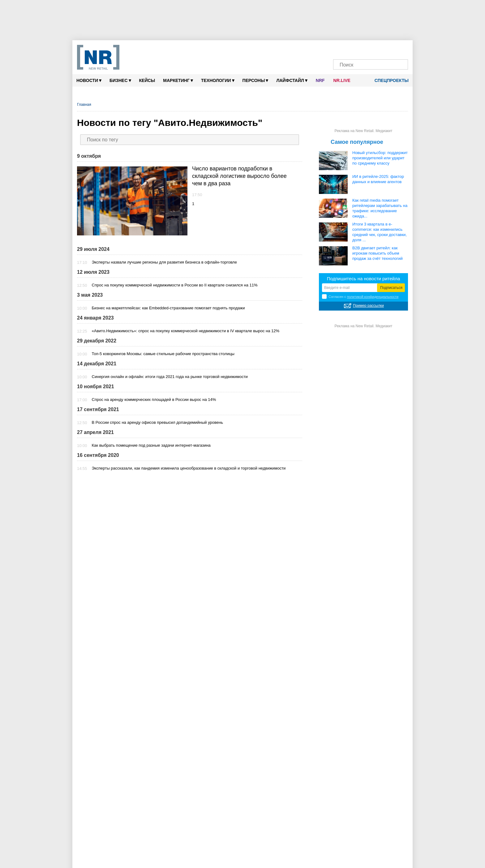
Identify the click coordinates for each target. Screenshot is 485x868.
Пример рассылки (368, 306)
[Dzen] (365, 49)
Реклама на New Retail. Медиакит (363, 131)
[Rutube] (388, 49)
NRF (320, 80)
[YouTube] (377, 49)
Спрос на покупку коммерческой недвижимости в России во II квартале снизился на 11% (175, 285)
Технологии (218, 80)
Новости (89, 80)
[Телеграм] (341, 49)
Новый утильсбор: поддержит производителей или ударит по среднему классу (380, 158)
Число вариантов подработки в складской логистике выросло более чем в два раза (239, 176)
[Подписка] (400, 49)
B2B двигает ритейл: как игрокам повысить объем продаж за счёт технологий (378, 253)
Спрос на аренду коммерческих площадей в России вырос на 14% (154, 400)
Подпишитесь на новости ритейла (364, 279)
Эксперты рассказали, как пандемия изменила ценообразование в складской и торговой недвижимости (189, 468)
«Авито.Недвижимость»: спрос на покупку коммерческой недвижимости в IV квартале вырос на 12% (186, 331)
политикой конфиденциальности (373, 297)
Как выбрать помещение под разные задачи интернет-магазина (151, 445)
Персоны (255, 80)
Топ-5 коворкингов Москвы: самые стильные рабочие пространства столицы (163, 354)
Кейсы (147, 80)
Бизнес (120, 80)
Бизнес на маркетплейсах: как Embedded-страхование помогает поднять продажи (168, 308)
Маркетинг (178, 80)
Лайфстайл (292, 80)
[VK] (353, 49)
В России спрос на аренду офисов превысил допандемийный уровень (157, 422)
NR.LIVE (342, 80)
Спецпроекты (389, 80)
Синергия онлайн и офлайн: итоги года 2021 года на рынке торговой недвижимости (170, 377)
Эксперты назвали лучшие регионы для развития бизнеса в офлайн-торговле (164, 262)
